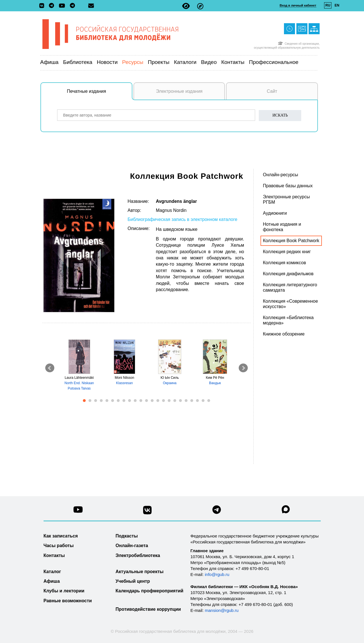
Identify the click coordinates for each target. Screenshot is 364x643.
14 (158, 401)
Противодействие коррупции (148, 609)
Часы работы (59, 546)
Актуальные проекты (140, 572)
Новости (107, 62)
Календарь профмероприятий (150, 591)
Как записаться (61, 536)
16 (169, 401)
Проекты (159, 62)
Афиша (49, 62)
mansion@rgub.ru (222, 610)
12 (147, 401)
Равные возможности (68, 601)
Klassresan (124, 383)
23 (209, 401)
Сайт (272, 91)
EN (337, 5)
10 (135, 401)
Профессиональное (274, 62)
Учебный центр (133, 581)
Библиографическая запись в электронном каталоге (182, 219)
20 (192, 401)
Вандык (215, 383)
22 (203, 401)
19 (186, 401)
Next (243, 368)
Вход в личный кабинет (298, 5)
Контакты (233, 62)
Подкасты (127, 536)
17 (175, 401)
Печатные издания (100, 94)
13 (152, 401)
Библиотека (78, 62)
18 (180, 401)
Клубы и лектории (64, 591)
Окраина (170, 383)
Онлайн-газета (132, 546)
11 (141, 401)
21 (197, 401)
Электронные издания (179, 91)
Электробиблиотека (138, 555)
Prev (50, 368)
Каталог (52, 572)
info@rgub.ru (217, 574)
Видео (209, 62)
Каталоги (185, 62)
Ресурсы (133, 62)
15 (163, 401)
